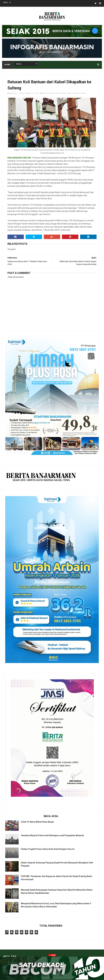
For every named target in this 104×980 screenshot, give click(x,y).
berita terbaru (49, 93)
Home (7, 65)
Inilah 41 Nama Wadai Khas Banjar (37, 822)
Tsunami (82, 93)
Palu (69, 93)
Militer (64, 93)
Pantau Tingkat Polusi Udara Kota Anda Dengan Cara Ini (48, 849)
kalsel (58, 93)
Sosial (75, 93)
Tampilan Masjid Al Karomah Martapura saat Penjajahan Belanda (52, 835)
